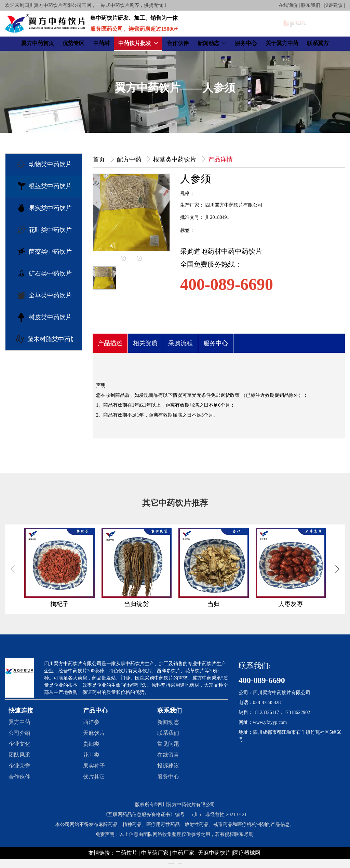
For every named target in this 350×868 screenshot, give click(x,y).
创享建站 (181, 863)
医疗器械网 (247, 853)
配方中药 (130, 159)
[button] (338, 569)
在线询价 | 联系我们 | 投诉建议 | (312, 5)
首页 (100, 159)
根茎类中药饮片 (176, 159)
